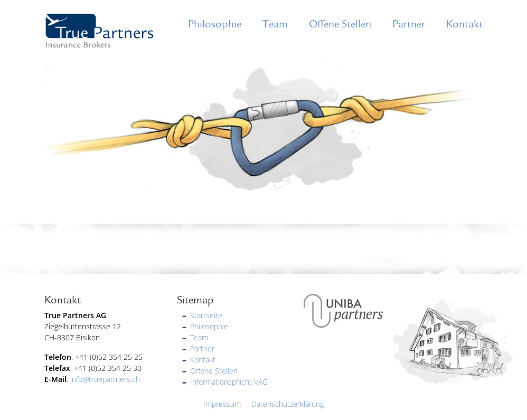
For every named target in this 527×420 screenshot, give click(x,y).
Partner (409, 24)
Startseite (206, 315)
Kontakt (464, 24)
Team (275, 24)
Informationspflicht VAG (229, 382)
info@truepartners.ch (105, 379)
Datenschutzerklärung (288, 404)
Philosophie (215, 24)
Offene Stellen (340, 24)
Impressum (222, 404)
